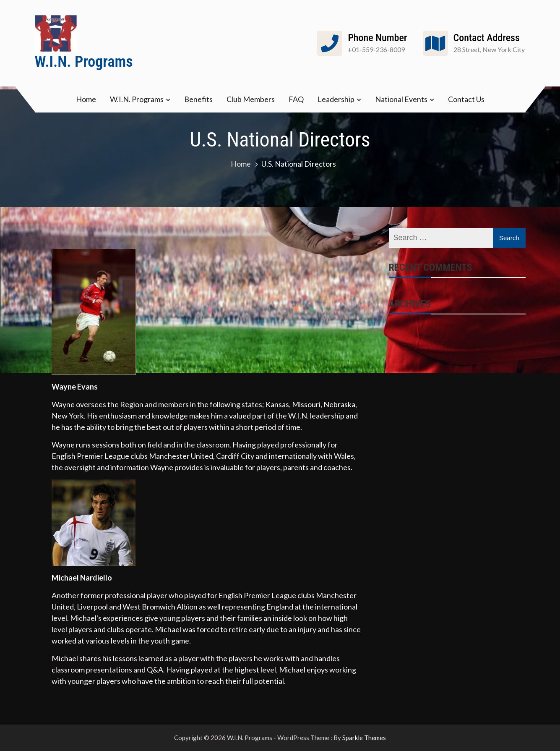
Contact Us (466, 99)
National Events (401, 99)
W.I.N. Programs (84, 62)
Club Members (251, 99)
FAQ (296, 99)
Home (86, 99)
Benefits (198, 99)
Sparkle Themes (364, 738)
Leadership (336, 99)
